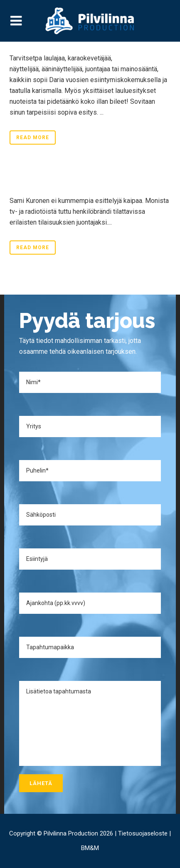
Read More (33, 138)
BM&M (90, 848)
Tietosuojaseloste (143, 833)
